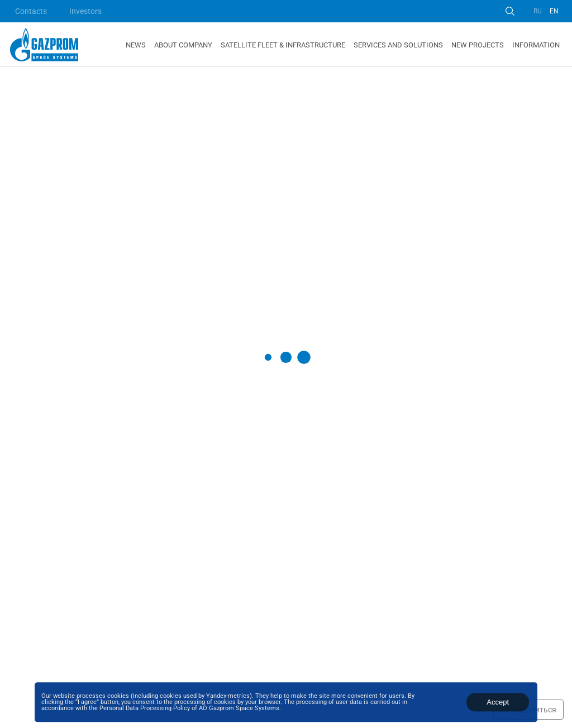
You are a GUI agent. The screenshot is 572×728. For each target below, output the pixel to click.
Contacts (31, 11)
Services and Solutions (398, 45)
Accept (498, 702)
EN (554, 11)
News (136, 45)
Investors (85, 11)
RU (538, 11)
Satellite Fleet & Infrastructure (283, 45)
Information (536, 45)
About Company (183, 45)
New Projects (478, 45)
